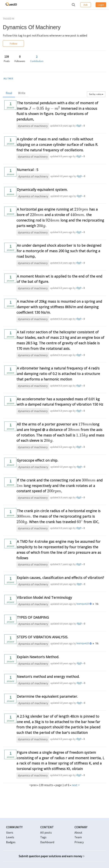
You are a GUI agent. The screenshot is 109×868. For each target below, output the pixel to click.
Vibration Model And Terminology (44, 597)
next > (76, 785)
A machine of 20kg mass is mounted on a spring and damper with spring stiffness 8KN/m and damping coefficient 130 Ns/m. (59, 307)
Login (101, 5)
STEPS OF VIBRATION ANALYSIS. (43, 637)
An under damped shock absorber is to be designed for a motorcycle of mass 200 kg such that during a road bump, (59, 251)
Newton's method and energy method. (48, 677)
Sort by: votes (96, 94)
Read (9, 93)
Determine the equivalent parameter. (47, 696)
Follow (14, 44)
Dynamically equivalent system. (42, 190)
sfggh (79, 126)
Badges (11, 842)
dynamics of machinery (33, 126)
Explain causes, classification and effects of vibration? (60, 578)
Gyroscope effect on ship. (37, 460)
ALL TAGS (8, 79)
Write (22, 93)
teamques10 (83, 604)
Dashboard (47, 842)
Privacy (79, 842)
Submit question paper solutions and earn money (52, 856)
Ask (86, 5)
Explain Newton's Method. (38, 657)
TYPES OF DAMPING (33, 617)
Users (10, 832)
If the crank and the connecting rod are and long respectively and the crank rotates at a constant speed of (60, 486)
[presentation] (44, 108)
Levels (10, 837)
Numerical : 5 (27, 170)
